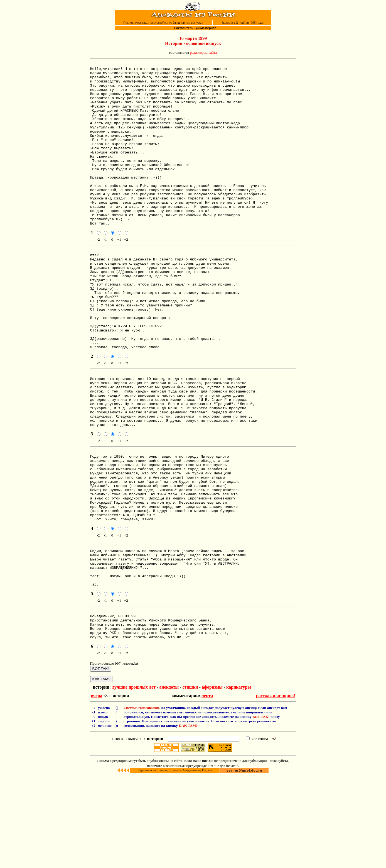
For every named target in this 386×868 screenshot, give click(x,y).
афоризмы (212, 779)
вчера (97, 788)
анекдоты (169, 779)
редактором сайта (203, 53)
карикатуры (239, 779)
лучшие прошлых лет (134, 779)
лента (207, 788)
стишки (190, 779)
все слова (257, 831)
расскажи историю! (276, 788)
